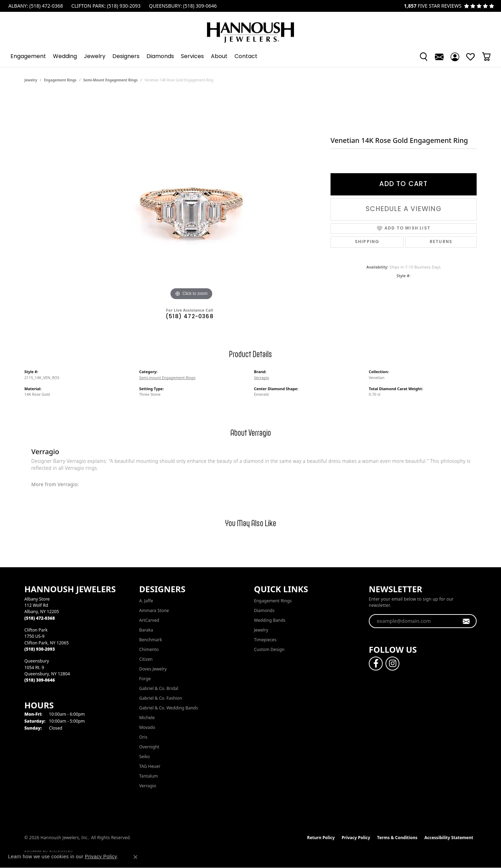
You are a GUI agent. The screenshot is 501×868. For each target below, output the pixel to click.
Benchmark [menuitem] (151, 640)
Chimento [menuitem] (149, 649)
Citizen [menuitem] (146, 659)
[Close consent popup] (135, 857)
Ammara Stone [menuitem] (154, 610)
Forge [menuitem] (145, 679)
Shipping (367, 242)
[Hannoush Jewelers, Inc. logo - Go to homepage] (250, 29)
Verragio (261, 377)
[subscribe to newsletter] (466, 621)
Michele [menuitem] (147, 718)
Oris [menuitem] (143, 737)
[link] (35, 6)
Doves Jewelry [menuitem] (153, 669)
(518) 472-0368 (190, 317)
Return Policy (321, 838)
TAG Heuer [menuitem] (150, 766)
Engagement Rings (60, 80)
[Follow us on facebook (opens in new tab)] (376, 664)
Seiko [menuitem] (145, 757)
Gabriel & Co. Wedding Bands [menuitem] (169, 708)
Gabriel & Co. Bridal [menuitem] (159, 688)
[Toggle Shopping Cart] (486, 57)
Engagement (28, 57)
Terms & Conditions (397, 838)
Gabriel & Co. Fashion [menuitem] (161, 698)
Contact (246, 57)
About (219, 57)
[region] (191, 198)
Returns (441, 242)
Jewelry (95, 57)
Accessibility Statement (449, 838)
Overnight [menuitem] (149, 747)
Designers (126, 57)
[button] (424, 57)
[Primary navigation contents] (250, 57)
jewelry (31, 80)
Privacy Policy (356, 838)
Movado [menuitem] (147, 727)
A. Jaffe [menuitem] (146, 601)
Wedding (65, 57)
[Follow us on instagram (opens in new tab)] (392, 664)
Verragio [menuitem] (148, 786)
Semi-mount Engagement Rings (111, 80)
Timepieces (265, 640)
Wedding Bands (270, 620)
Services (192, 57)
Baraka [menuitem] (146, 630)
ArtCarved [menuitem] (149, 620)
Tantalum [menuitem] (149, 776)
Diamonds (160, 57)
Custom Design (269, 649)
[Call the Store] (40, 618)
